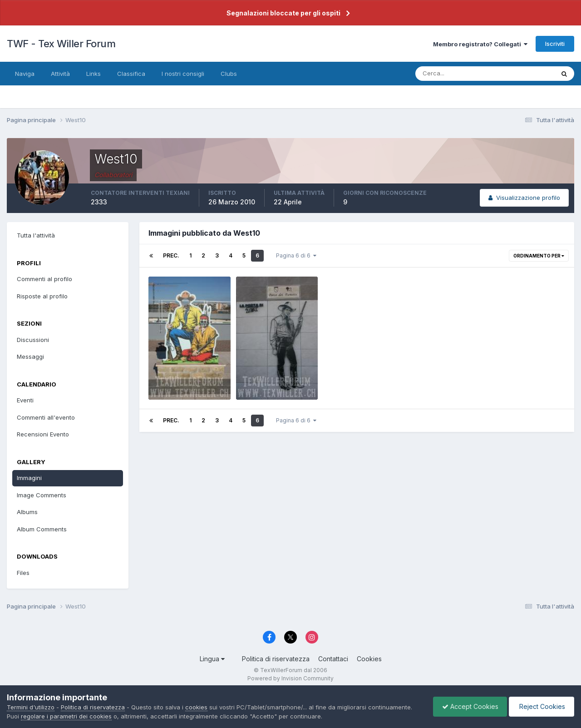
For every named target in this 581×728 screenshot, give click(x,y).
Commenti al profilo (44, 279)
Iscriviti (555, 44)
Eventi (25, 400)
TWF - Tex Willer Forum (61, 44)
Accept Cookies (468, 706)
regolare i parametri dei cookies (66, 716)
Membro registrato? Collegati (480, 44)
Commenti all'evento (46, 417)
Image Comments (42, 495)
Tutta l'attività (36, 235)
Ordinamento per (539, 256)
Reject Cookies (541, 706)
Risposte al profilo (42, 296)
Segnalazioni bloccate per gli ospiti (283, 13)
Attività (60, 74)
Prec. (171, 255)
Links (94, 74)
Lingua (212, 659)
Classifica (131, 74)
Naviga (25, 74)
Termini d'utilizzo (31, 707)
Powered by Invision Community (290, 678)
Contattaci (333, 659)
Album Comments (42, 529)
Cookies (369, 659)
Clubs (229, 74)
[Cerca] (455, 74)
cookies (196, 707)
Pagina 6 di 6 (296, 255)
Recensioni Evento (43, 434)
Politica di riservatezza (276, 659)
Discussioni (33, 340)
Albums (27, 512)
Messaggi (30, 357)
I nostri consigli (183, 74)
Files (23, 573)
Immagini (29, 478)
